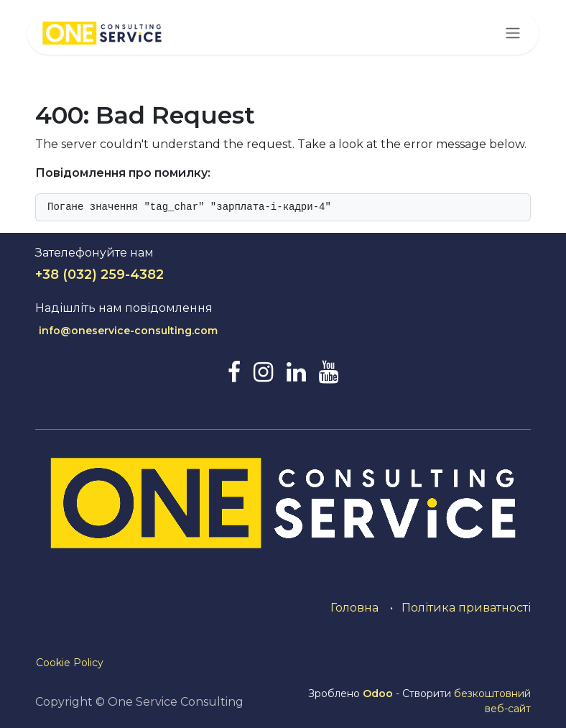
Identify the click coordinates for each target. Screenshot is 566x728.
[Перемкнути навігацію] (513, 33)
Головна (354, 608)
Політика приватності (466, 608)
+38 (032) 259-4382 (99, 275)
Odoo (379, 694)
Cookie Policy (70, 663)
